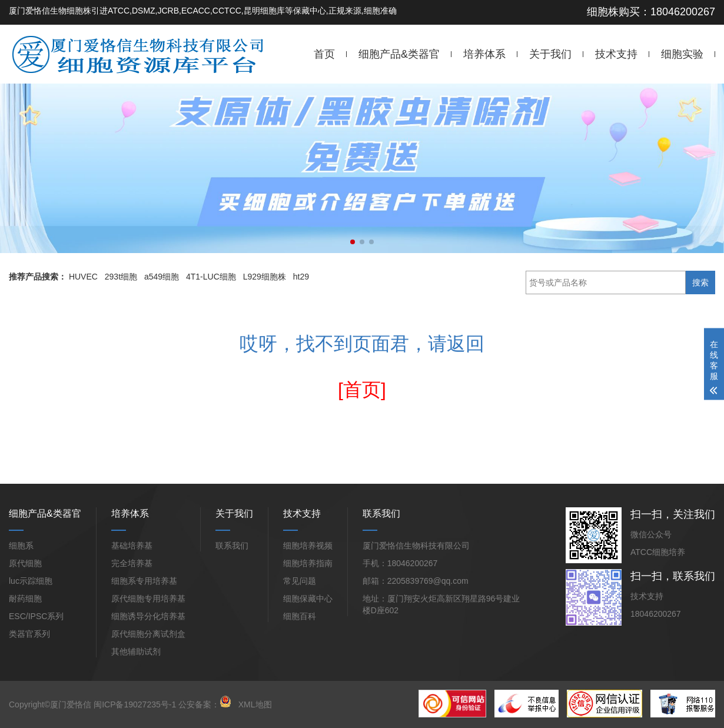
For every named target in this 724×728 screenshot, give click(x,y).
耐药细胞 (25, 599)
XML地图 (255, 704)
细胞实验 (682, 54)
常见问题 (300, 581)
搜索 (700, 282)
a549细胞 (162, 277)
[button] (353, 242)
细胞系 (21, 546)
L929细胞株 (265, 277)
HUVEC (83, 277)
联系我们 (232, 546)
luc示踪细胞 (31, 581)
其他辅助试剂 (136, 651)
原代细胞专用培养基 (148, 599)
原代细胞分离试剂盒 (148, 634)
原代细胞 (25, 563)
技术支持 (616, 54)
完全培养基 (132, 563)
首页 (324, 54)
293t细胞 (121, 277)
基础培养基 (132, 546)
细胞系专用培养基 (144, 581)
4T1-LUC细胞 (211, 277)
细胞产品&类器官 (399, 54)
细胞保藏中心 (308, 599)
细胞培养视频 (308, 546)
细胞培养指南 (308, 563)
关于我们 (550, 54)
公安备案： (205, 704)
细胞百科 (300, 616)
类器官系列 (29, 634)
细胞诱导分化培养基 (148, 616)
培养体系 (484, 54)
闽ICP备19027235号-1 (135, 704)
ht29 (301, 277)
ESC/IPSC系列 (36, 616)
